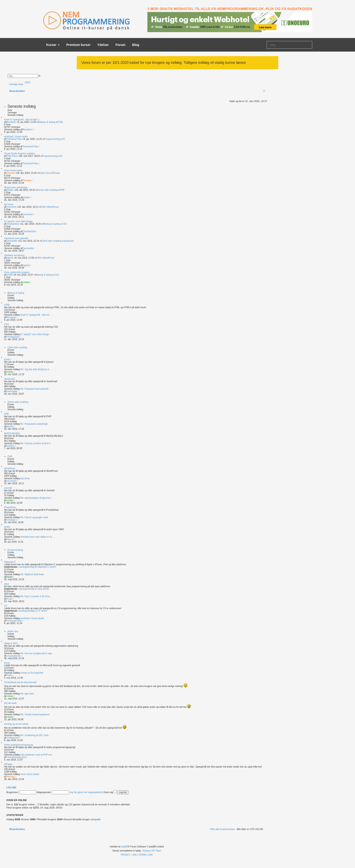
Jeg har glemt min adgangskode (86, 792)
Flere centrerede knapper (17, 272)
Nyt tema (9, 204)
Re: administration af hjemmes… (37, 498)
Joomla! (8, 488)
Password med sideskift (16, 238)
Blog (136, 45)
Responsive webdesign (16, 187)
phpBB (124, 847)
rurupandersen (13, 656)
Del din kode (10, 703)
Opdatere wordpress (14, 255)
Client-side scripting (51, 241)
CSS (64, 224)
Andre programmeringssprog (18, 745)
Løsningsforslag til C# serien (32, 611)
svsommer (11, 207)
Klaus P (10, 539)
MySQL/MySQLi (12, 433)
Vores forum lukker (13, 170)
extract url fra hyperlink (32, 673)
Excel (7, 663)
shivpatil (95, 819)
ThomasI (10, 173)
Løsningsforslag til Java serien (33, 589)
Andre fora (44, 173)
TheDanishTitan (14, 139)
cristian (26, 282)
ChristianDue (12, 224)
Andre (7, 527)
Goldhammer (12, 738)
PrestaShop (10, 507)
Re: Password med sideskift (34, 389)
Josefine (10, 446)
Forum (120, 45)
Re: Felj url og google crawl (34, 517)
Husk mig (110, 792)
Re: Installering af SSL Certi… (35, 735)
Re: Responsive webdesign (34, 424)
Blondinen (11, 122)
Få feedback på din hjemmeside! (20, 682)
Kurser (53, 45)
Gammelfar (11, 241)
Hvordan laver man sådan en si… (37, 537)
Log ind (11, 787)
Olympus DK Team (152, 851)
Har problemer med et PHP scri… (37, 755)
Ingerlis (10, 258)
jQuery (7, 359)
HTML (60, 122)
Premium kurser (78, 45)
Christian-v (11, 520)
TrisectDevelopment (16, 757)
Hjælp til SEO (11, 643)
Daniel (9, 577)
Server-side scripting (48, 190)
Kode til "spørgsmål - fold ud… (36, 315)
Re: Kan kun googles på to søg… (37, 653)
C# (63, 139)
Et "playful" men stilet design (18, 221)
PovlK (9, 675)
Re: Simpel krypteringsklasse (35, 714)
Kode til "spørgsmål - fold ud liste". (21, 120)
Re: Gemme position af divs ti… (36, 443)
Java (6, 584)
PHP (62, 190)
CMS (43, 207)
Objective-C (10, 562)
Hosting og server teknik (16, 724)
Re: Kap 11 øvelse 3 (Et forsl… (36, 596)
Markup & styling (47, 122)
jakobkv (10, 190)
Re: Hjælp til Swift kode (32, 574)
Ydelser (103, 45)
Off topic (56, 173)
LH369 (9, 275)
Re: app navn (27, 694)
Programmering (52, 139)
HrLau (9, 599)
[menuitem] (28, 82)
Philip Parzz (12, 156)
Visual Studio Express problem (19, 154)
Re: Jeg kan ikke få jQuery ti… (36, 369)
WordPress (53, 207)
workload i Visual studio (16, 137)
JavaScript (68, 241)
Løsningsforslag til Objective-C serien (37, 567)
